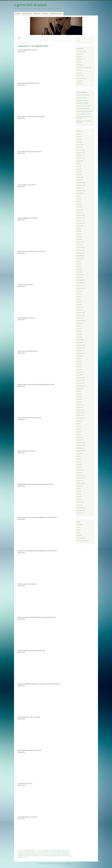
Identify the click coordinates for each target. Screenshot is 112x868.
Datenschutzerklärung (56, 14)
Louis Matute (59, 853)
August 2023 (80, 226)
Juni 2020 (79, 329)
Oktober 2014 (80, 513)
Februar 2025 (80, 177)
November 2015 (81, 478)
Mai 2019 (79, 364)
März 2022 (79, 272)
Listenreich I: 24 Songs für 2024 (33, 46)
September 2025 (81, 158)
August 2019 (80, 356)
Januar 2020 (80, 342)
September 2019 (81, 353)
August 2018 (80, 388)
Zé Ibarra (26, 857)
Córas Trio (38, 851)
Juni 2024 (79, 199)
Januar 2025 (80, 180)
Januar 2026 (80, 147)
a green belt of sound (30, 5)
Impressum (45, 14)
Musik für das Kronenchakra (84, 106)
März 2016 (79, 467)
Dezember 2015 (81, 475)
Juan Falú (40, 853)
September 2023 (81, 223)
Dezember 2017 (81, 410)
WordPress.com (70, 864)
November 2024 (81, 185)
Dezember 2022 (81, 248)
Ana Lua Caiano (61, 850)
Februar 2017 (80, 437)
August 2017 (80, 421)
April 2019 (79, 367)
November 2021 (81, 283)
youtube (23, 52)
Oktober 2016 (80, 448)
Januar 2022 (80, 277)
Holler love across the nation (84, 68)
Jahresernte (80, 70)
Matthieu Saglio (24, 854)
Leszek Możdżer (46, 853)
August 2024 (80, 193)
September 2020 (81, 321)
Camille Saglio (32, 851)
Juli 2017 (79, 424)
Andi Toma (67, 850)
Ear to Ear (79, 62)
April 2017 (79, 432)
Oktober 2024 (80, 188)
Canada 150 (80, 59)
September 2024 (81, 191)
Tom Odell (63, 856)
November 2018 (81, 380)
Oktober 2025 (80, 156)
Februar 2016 (80, 470)
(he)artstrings (80, 54)
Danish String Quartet (50, 851)
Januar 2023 (80, 245)
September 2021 (81, 288)
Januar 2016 (80, 472)
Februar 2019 (80, 372)
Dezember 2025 (81, 150)
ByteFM (79, 533)
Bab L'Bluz (26, 851)
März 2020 (79, 337)
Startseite (18, 14)
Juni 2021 (79, 296)
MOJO (78, 527)
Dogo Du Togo (66, 851)
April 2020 (79, 334)
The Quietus (80, 524)
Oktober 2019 (80, 351)
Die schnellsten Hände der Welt (85, 111)
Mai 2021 (79, 299)
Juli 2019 (79, 359)
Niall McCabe (39, 854)
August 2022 (80, 258)
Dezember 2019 (81, 345)
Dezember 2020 (81, 313)
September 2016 (81, 451)
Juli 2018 (79, 391)
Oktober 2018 (80, 383)
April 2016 (79, 464)
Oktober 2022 (80, 253)
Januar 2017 (80, 440)
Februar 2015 (80, 502)
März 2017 (79, 435)
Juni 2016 (79, 459)
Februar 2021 (80, 307)
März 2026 (79, 142)
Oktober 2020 (80, 318)
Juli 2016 (79, 456)
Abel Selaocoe (46, 850)
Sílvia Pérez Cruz (38, 856)
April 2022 (79, 269)
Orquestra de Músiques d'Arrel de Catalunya (53, 854)
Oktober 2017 (80, 416)
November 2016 (81, 445)
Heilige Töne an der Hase (83, 95)
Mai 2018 (79, 397)
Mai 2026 (79, 137)
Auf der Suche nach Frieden (84, 114)
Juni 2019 (79, 361)
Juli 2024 (79, 196)
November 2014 (81, 510)
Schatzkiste (80, 81)
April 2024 (79, 204)
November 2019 (81, 348)
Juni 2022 (79, 264)
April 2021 (79, 302)
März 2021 (79, 304)
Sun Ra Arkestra (46, 856)
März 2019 (79, 370)
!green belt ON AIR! (82, 51)
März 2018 (79, 402)
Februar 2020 (80, 340)
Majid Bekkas (66, 853)
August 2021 (80, 291)
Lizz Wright (53, 853)
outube (23, 187)
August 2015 (80, 486)
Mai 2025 (79, 169)
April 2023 (79, 237)
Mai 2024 (79, 202)
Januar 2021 (80, 310)
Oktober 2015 (80, 481)
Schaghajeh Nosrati (22, 856)
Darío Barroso (59, 851)
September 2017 (81, 418)
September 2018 (81, 386)
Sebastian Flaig (30, 856)
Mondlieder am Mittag (82, 100)
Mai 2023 (79, 234)
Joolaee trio (34, 853)
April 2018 (79, 399)
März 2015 (79, 500)
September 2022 (81, 256)
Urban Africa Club (81, 538)
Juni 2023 (79, 231)
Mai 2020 (79, 332)
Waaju (67, 856)
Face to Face (80, 65)
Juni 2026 (79, 134)
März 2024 (79, 207)
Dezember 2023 (81, 215)
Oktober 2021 (80, 286)
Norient (79, 530)
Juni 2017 (79, 426)
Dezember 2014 (81, 508)
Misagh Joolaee (32, 854)
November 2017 (81, 413)
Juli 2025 (79, 164)
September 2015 (81, 483)
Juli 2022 (79, 261)
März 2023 (79, 239)
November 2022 (81, 250)
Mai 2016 (79, 462)
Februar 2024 (80, 210)
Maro (19, 854)
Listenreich (33, 850)
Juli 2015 (79, 489)
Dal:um (43, 851)
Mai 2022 (79, 267)
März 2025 (79, 174)
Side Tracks (80, 84)
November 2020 (81, 315)
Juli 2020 (79, 326)
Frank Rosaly (21, 853)
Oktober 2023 (80, 221)
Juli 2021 (79, 294)
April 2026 (79, 139)
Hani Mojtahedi (28, 853)
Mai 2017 (79, 429)
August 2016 (80, 453)
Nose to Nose (80, 76)
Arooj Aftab (20, 851)
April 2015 (79, 497)
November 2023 (81, 218)
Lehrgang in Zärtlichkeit (83, 103)
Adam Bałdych (53, 850)
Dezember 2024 (81, 183)
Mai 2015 (79, 494)
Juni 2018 (79, 394)
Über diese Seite (27, 14)
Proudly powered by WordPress (46, 864)
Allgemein (28, 850)
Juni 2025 (79, 166)
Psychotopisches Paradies (83, 109)
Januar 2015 (80, 505)
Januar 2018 (80, 407)
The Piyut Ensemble (55, 856)
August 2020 (80, 323)
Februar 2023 (80, 242)
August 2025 (80, 161)
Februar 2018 (80, 405)
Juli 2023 (79, 229)
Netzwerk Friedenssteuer (83, 541)
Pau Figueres (67, 854)
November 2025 (81, 153)
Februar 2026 (80, 145)
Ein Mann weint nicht (82, 98)
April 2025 (79, 172)
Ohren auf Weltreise (82, 78)
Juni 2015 (79, 491)
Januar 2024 (80, 212)
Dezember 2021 (81, 280)
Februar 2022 (80, 275)
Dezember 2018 (81, 378)
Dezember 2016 (81, 443)
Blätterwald (37, 14)
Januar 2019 (80, 375)
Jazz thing (79, 535)
